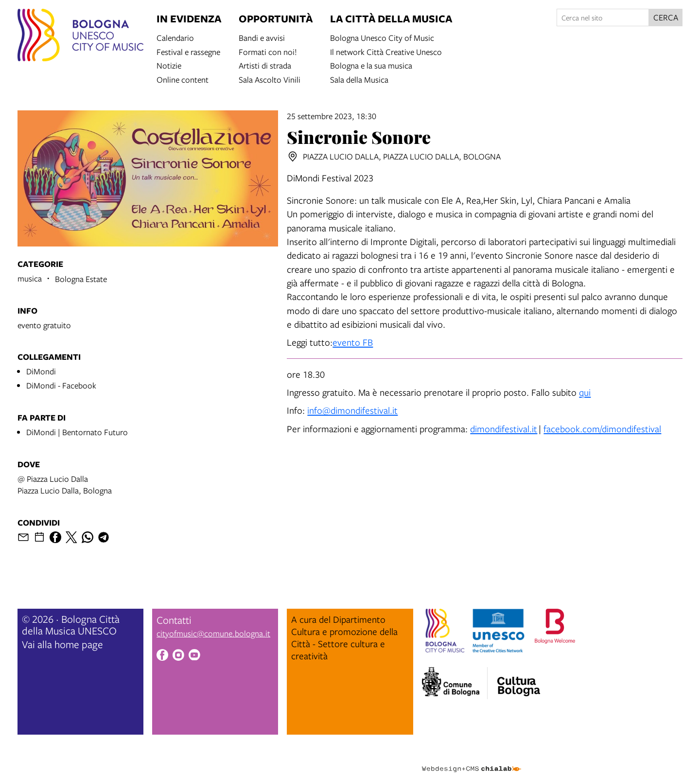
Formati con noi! (268, 51)
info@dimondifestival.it (352, 410)
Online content (183, 79)
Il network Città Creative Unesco (386, 51)
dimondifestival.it (504, 429)
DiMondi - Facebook (61, 385)
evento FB (353, 342)
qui (585, 392)
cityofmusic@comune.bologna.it (213, 633)
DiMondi (41, 371)
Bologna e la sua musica (371, 65)
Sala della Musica (359, 79)
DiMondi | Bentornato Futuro (77, 432)
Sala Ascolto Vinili (270, 79)
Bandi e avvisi (262, 37)
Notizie (169, 65)
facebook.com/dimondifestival (602, 429)
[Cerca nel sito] (603, 18)
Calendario (175, 37)
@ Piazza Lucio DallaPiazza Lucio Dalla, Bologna (65, 484)
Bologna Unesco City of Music (382, 37)
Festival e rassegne (188, 51)
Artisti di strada (265, 65)
